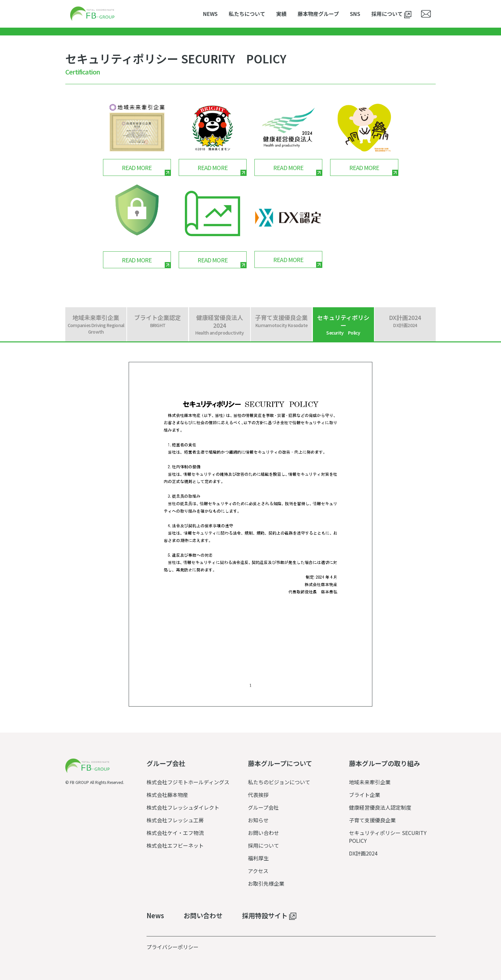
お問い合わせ (263, 833)
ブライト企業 (365, 795)
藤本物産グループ (318, 14)
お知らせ (258, 820)
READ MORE (137, 167)
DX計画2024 (363, 853)
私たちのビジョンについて (279, 782)
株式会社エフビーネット (175, 845)
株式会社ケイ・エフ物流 (175, 833)
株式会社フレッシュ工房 (175, 820)
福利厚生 (258, 858)
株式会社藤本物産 (167, 795)
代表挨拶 (258, 795)
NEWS (210, 14)
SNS (355, 14)
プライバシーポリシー (173, 947)
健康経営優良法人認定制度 (380, 807)
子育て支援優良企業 (372, 820)
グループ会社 (263, 807)
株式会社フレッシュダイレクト (183, 807)
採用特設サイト (269, 916)
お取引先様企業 (266, 883)
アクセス (258, 871)
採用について (391, 14)
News (155, 916)
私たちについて (247, 14)
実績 (281, 14)
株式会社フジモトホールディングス (188, 782)
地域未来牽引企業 (370, 782)
